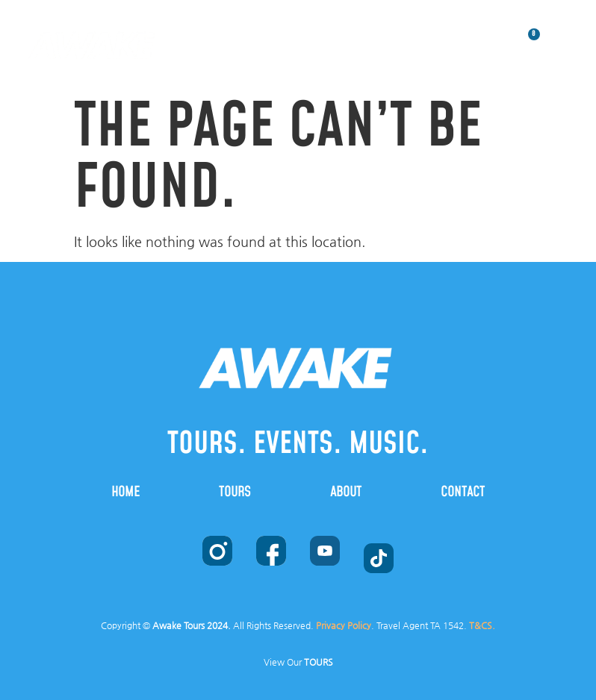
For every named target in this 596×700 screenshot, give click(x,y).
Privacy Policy (344, 625)
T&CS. (482, 625)
